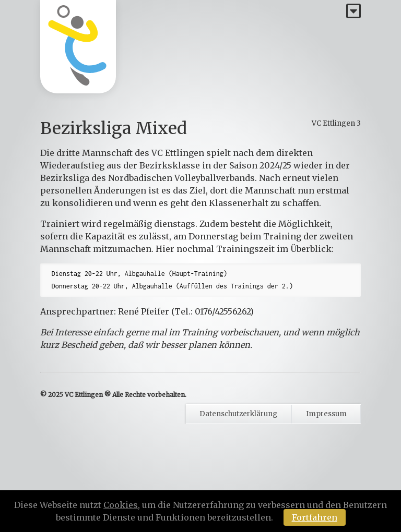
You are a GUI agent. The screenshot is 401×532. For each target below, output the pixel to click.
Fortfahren (315, 517)
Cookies (121, 505)
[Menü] (353, 11)
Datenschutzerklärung (238, 414)
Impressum (326, 414)
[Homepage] (78, 47)
